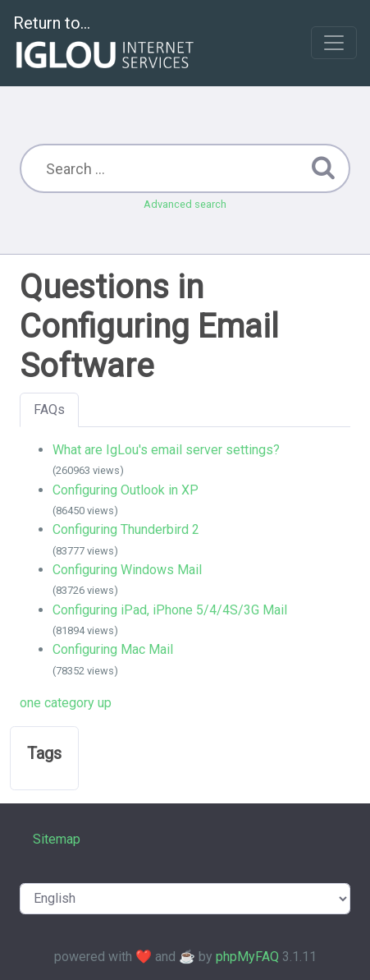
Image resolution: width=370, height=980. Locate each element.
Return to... (105, 44)
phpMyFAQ (247, 957)
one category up (66, 703)
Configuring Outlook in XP (126, 490)
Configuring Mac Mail (113, 649)
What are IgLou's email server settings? (166, 450)
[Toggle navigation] (334, 43)
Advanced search (185, 204)
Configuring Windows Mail (127, 570)
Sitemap (57, 839)
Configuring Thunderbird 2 (126, 529)
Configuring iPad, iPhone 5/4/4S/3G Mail (170, 610)
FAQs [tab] (49, 409)
